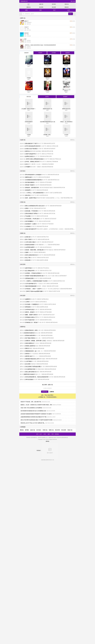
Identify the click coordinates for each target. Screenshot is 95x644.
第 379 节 (44, 180)
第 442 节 (31, 252)
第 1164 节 (33, 258)
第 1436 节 (38, 242)
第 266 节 (37, 310)
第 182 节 (39, 224)
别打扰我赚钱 (29, 221)
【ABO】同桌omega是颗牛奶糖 (34, 291)
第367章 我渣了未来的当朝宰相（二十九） (49, 198)
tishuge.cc (24, 1)
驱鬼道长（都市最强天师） (33, 188)
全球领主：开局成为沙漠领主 (33, 273)
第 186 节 (37, 182)
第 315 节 (50, 281)
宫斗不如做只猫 (30, 320)
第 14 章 (34, 361)
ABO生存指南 (29, 379)
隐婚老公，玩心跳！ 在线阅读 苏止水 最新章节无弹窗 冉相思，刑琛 (36, 405)
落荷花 (27, 354)
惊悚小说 (28, 7)
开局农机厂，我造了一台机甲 (33, 289)
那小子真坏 (28, 239)
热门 (55, 10)
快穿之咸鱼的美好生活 (31, 255)
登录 (72, 1)
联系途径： (47, 450)
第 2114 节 (44, 273)
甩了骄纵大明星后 (30, 338)
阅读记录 (67, 7)
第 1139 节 (43, 146)
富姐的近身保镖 (30, 245)
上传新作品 (52, 392)
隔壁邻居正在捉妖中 (30, 374)
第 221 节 (37, 247)
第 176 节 (35, 221)
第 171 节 (40, 317)
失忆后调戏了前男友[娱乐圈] (33, 367)
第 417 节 (40, 143)
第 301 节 (33, 195)
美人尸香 (28, 258)
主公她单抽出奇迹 (30, 369)
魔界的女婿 (28, 177)
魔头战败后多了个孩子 (31, 143)
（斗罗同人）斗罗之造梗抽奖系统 (34, 193)
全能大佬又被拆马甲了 (31, 229)
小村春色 (28, 226)
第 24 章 (51, 377)
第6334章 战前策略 (36, 151)
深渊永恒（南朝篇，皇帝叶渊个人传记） (36, 341)
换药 (38, 372)
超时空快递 (28, 268)
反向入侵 (38, 333)
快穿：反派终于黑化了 (31, 198)
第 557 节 (37, 271)
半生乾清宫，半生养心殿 (32, 219)
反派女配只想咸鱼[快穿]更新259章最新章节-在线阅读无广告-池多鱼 (36, 414)
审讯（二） (35, 356)
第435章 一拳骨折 (41, 286)
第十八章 (38, 335)
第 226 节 (43, 322)
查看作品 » (73, 140)
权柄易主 (50, 341)
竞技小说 (70, 430)
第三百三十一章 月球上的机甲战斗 (50, 289)
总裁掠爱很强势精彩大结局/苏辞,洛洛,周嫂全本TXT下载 (33, 417)
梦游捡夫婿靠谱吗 (30, 335)
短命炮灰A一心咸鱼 (31, 224)
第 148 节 (33, 190)
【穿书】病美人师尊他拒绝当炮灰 (34, 159)
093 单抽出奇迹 (39, 369)
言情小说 (67, 4)
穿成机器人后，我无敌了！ (33, 322)
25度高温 (33, 364)
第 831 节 (33, 216)
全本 (69, 10)
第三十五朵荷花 (33, 354)
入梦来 (27, 302)
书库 (40, 10)
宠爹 (27, 252)
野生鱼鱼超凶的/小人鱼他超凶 (33, 175)
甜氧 (27, 208)
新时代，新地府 (30, 312)
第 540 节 (36, 278)
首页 (28, 4)
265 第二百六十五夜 (49, 276)
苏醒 (31, 348)
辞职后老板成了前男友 (31, 213)
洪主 (27, 164)
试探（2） (38, 374)
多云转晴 (28, 364)
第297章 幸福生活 (48, 250)
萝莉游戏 (28, 307)
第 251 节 (40, 211)
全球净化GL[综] (30, 310)
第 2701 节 (33, 237)
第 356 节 (37, 312)
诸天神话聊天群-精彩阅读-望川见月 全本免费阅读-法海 (33, 411)
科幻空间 (41, 7)
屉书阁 (27, 430)
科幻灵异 (54, 7)
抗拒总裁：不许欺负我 (31, 211)
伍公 (38, 343)
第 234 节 (46, 159)
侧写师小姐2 (29, 356)
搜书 (74, 1)
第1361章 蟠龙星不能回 (46, 188)
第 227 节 (41, 219)
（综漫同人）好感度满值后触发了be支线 (36, 281)
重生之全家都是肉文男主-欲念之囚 (35, 206)
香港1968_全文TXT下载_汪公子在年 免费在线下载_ (33, 423)
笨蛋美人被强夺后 (30, 346)
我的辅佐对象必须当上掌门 (33, 359)
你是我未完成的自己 (30, 333)
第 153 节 (41, 304)
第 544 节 (40, 255)
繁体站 (22, 430)
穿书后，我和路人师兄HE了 (33, 162)
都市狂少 (28, 151)
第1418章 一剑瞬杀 (36, 167)
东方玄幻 (54, 4)
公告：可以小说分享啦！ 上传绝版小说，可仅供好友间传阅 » (47, 396)
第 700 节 (33, 226)
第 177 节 (37, 156)
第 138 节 (45, 291)
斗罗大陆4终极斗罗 (31, 284)
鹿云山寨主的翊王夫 (31, 372)
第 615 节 (34, 268)
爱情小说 (23, 330)
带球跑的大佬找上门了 (31, 317)
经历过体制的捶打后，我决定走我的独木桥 (37, 377)
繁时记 (27, 348)
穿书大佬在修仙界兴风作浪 (33, 146)
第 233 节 (37, 320)
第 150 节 (38, 154)
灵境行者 (28, 237)
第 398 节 (40, 315)
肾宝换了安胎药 (30, 185)
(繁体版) (57, 434)
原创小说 (23, 341)
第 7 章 (43, 367)
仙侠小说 (41, 4)
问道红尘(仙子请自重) (31, 149)
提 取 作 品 (45, 392)
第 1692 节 (33, 299)
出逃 (36, 346)
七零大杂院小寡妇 (30, 242)
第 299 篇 (31, 208)
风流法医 (28, 260)
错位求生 (28, 195)
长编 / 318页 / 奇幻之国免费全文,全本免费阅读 (31, 408)
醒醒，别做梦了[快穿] (31, 315)
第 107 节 (47, 206)
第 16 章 (41, 330)
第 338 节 (40, 213)
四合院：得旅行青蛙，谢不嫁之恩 (34, 250)
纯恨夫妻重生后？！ (31, 343)
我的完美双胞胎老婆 (31, 286)
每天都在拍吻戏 (30, 182)
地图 (49, 434)
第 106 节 (33, 307)
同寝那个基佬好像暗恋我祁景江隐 (34, 276)
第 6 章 (35, 379)
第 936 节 (34, 239)
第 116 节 (37, 185)
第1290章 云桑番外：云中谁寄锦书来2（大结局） (51, 229)
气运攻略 (28, 216)
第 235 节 (32, 302)
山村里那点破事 (30, 247)
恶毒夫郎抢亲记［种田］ (32, 330)
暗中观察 (42, 359)
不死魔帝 (28, 167)
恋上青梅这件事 (30, 271)
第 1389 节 (46, 193)
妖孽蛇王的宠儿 (30, 156)
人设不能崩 (28, 361)
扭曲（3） (40, 351)
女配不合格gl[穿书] (30, 154)
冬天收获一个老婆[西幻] (32, 304)
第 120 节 (43, 162)
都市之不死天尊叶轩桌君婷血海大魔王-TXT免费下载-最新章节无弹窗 (37, 420)
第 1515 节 (35, 177)
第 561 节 (44, 175)
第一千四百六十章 (41, 284)
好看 (26, 10)
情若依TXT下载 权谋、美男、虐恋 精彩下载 (31, 402)
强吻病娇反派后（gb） (31, 351)
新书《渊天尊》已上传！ (35, 164)
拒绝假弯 (28, 190)
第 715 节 (33, 260)
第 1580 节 (40, 149)
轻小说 (22, 333)
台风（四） (38, 338)
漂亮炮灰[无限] (29, 278)
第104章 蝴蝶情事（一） (41, 245)
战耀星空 (28, 299)
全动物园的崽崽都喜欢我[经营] (34, 180)
